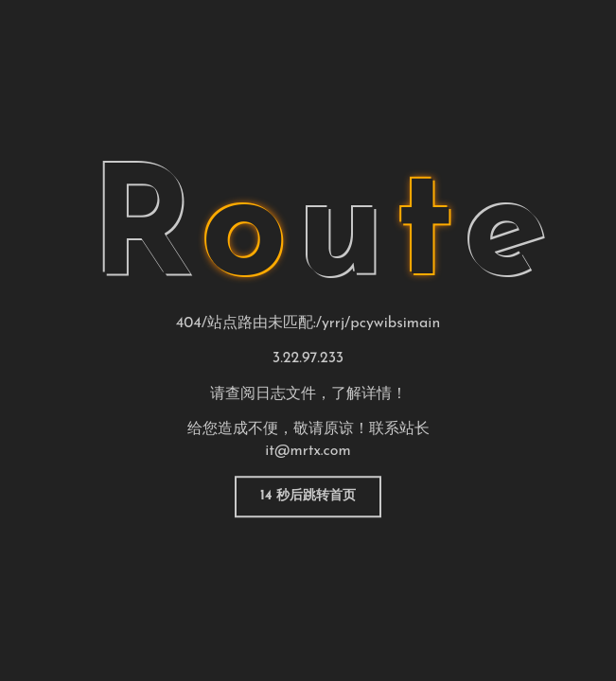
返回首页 (308, 496)
